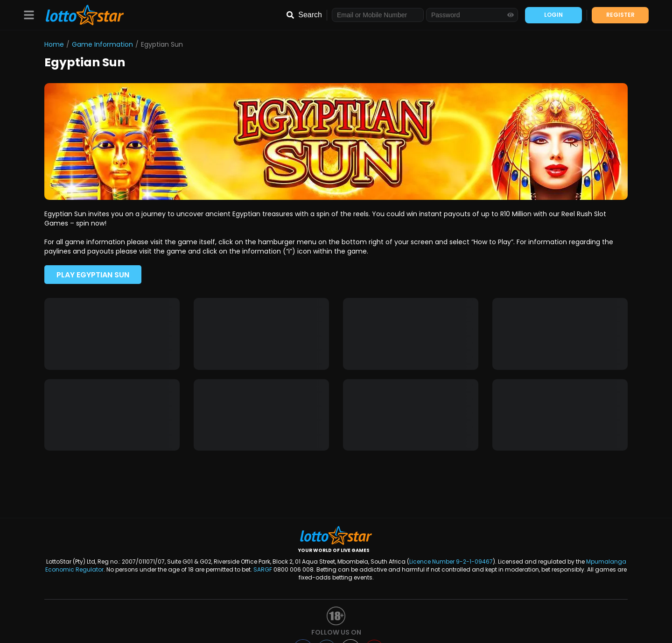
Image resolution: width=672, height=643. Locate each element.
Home (54, 44)
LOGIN (553, 15)
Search (310, 15)
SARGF (263, 569)
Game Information (102, 44)
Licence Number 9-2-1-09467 (451, 562)
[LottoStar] (80, 15)
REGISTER (620, 15)
